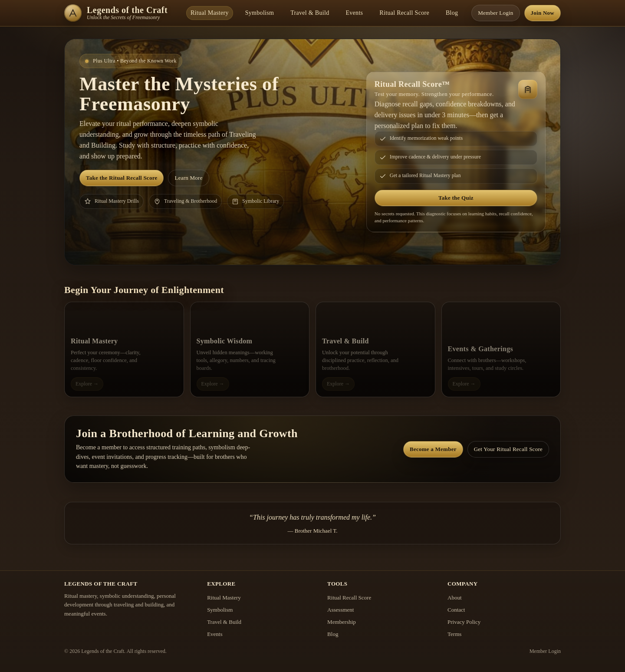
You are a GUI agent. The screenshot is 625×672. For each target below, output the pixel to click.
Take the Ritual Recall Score (122, 178)
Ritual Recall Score (404, 13)
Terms (454, 634)
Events (354, 13)
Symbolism (260, 13)
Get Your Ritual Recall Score (508, 449)
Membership (342, 622)
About (455, 598)
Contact (456, 610)
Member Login (495, 13)
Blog (452, 13)
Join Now (543, 13)
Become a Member (433, 449)
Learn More (188, 178)
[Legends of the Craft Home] (121, 13)
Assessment (340, 610)
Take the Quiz (456, 198)
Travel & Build (310, 13)
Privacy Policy (464, 622)
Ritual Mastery (210, 13)
